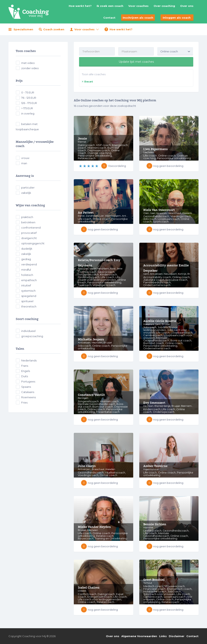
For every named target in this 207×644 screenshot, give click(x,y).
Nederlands (29, 360)
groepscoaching (32, 336)
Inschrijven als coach (138, 18)
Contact (109, 18)
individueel (28, 331)
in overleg (28, 113)
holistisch (27, 275)
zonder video (30, 68)
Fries (24, 402)
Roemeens (29, 397)
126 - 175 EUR (29, 103)
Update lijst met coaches (136, 62)
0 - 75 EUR (28, 92)
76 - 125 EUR (29, 98)
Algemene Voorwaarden (139, 636)
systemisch (28, 291)
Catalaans (28, 392)
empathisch (29, 280)
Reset (89, 82)
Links (163, 636)
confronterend (31, 228)
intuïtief (26, 285)
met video (28, 63)
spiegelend (29, 296)
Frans (25, 366)
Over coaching (164, 6)
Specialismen (23, 29)
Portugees (28, 381)
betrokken (28, 222)
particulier (28, 187)
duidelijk (27, 249)
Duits (25, 376)
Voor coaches (138, 6)
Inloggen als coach (177, 18)
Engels (26, 371)
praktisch (27, 217)
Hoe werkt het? (80, 6)
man (24, 163)
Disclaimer (177, 636)
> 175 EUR (27, 108)
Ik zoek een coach (110, 6)
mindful (26, 270)
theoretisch (29, 306)
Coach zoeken (54, 29)
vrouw (25, 158)
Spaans (26, 387)
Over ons (187, 6)
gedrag (26, 259)
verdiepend (29, 264)
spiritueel (27, 301)
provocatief (29, 233)
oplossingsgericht (33, 243)
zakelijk (26, 193)
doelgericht (29, 238)
